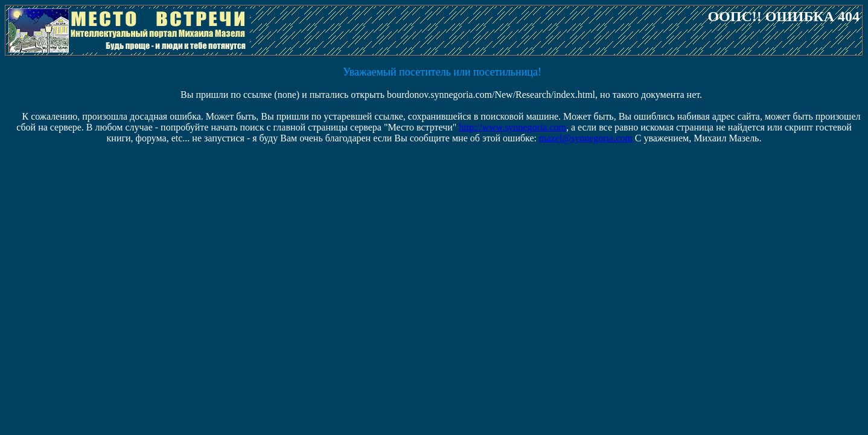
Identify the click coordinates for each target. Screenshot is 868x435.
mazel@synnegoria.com (586, 138)
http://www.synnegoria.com (512, 127)
